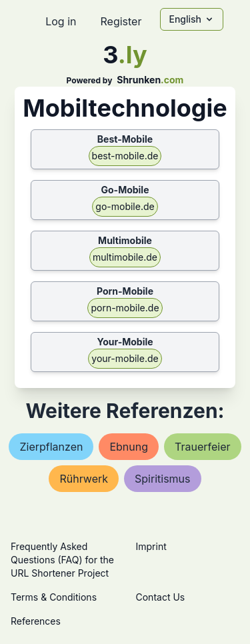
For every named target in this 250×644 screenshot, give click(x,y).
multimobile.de (125, 257)
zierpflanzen (51, 447)
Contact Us (161, 597)
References (36, 621)
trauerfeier (203, 447)
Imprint (151, 546)
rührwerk (84, 479)
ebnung (129, 447)
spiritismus (162, 479)
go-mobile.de (125, 206)
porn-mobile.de (125, 308)
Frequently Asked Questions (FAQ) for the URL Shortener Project (62, 560)
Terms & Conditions (54, 597)
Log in (61, 21)
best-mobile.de (125, 156)
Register (121, 21)
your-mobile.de (125, 358)
